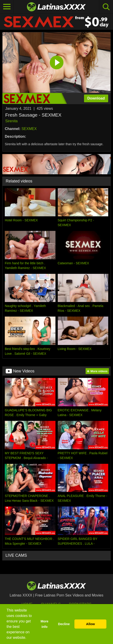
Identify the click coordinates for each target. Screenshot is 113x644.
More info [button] (45, 624)
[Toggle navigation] (7, 7)
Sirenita (11, 121)
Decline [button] (64, 624)
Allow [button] (90, 624)
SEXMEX (29, 129)
